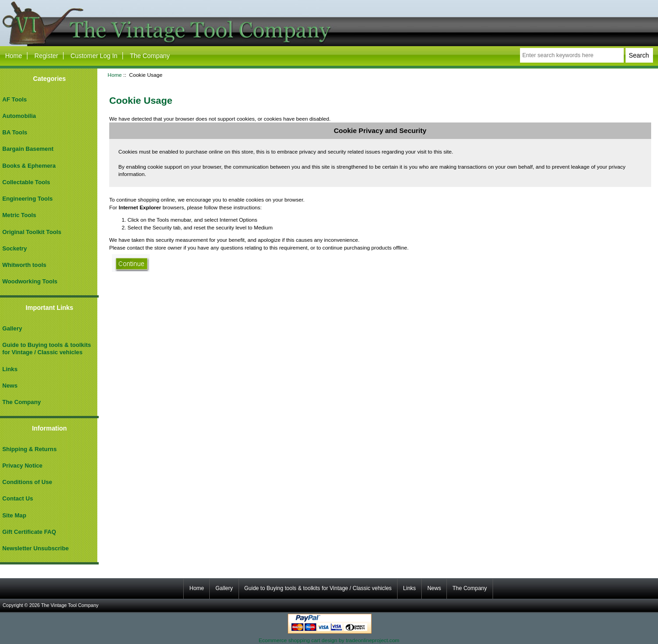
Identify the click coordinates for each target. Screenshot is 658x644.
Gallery (12, 328)
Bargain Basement (28, 149)
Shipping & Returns (29, 449)
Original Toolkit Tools (32, 232)
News (10, 386)
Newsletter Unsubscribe (35, 548)
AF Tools (15, 99)
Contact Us (18, 498)
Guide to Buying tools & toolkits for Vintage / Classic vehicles (47, 349)
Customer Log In (94, 56)
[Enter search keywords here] (572, 55)
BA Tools (15, 132)
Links (10, 369)
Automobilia (19, 116)
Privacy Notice (22, 466)
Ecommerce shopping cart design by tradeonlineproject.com (329, 640)
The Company (150, 56)
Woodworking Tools (30, 281)
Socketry (15, 248)
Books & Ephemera (29, 166)
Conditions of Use (27, 482)
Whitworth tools (24, 265)
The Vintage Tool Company (70, 605)
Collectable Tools (26, 182)
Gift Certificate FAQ (29, 532)
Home (13, 56)
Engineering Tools (27, 199)
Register (46, 56)
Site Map (14, 515)
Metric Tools (19, 215)
